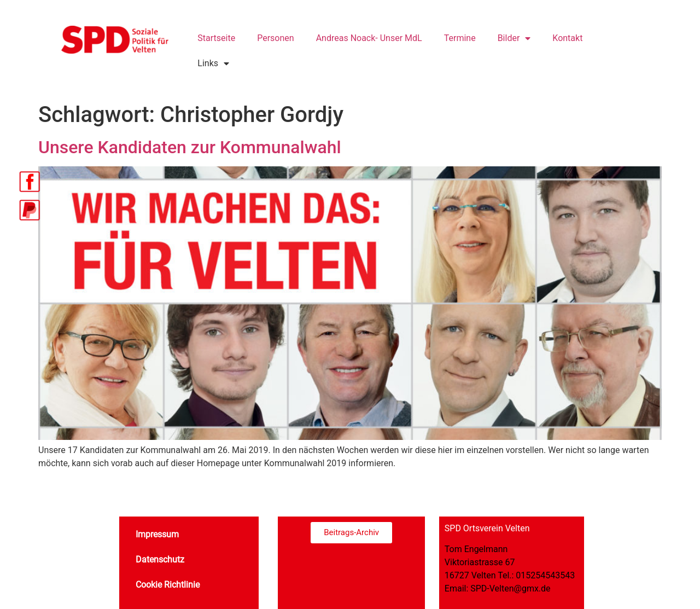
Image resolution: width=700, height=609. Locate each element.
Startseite (216, 38)
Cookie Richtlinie (168, 585)
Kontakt (567, 38)
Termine (460, 38)
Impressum (157, 534)
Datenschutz (160, 559)
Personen (275, 38)
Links (213, 63)
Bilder (514, 38)
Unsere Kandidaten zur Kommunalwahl (190, 147)
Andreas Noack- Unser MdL (369, 38)
